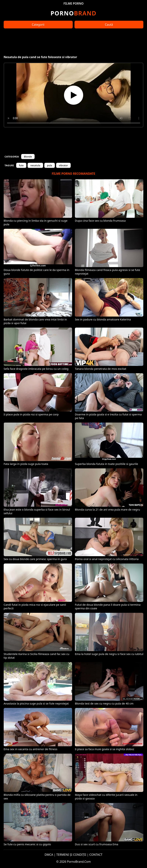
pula (50, 165)
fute (21, 165)
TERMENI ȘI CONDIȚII (71, 855)
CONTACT (96, 855)
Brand (73, 13)
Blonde (28, 157)
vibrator (63, 165)
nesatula (35, 165)
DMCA (49, 855)
